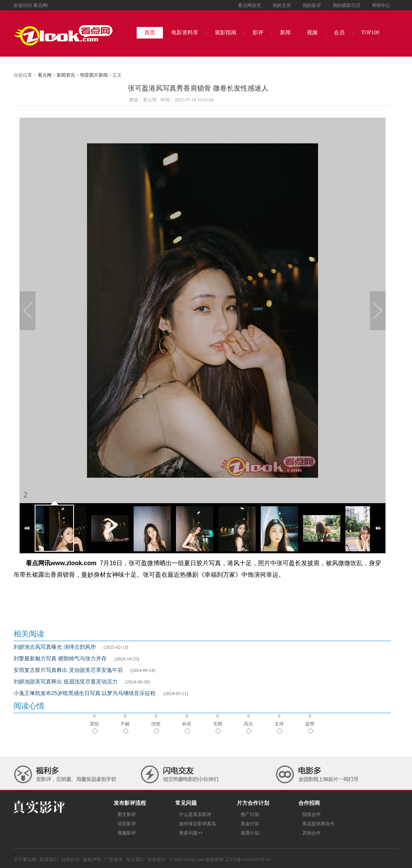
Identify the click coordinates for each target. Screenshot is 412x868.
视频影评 (127, 833)
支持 (279, 727)
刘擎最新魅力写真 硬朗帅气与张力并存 (60, 658)
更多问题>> (191, 833)
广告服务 (114, 860)
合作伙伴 (70, 860)
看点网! (41, 5)
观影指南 (226, 33)
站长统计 (157, 860)
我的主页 (282, 5)
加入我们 (135, 860)
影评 (258, 33)
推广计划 (250, 814)
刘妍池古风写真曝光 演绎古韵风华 (55, 647)
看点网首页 (250, 5)
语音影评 (127, 824)
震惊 (94, 727)
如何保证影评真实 (198, 824)
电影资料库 (185, 33)
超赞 (310, 727)
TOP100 (370, 33)
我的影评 (312, 5)
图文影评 (127, 814)
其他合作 (312, 833)
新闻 (285, 33)
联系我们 (49, 860)
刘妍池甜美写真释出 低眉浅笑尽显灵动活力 (65, 682)
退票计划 (250, 833)
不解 (125, 727)
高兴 (248, 727)
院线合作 (312, 814)
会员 (339, 33)
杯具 (187, 727)
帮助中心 (381, 5)
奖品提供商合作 (318, 824)
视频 (312, 33)
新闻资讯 (66, 75)
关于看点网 (25, 860)
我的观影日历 (347, 5)
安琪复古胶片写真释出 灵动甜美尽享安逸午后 (68, 670)
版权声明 (92, 860)
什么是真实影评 (195, 814)
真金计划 (250, 824)
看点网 (45, 75)
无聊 (218, 727)
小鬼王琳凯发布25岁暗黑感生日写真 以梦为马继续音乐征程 (85, 693)
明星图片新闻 (94, 75)
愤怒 (156, 727)
